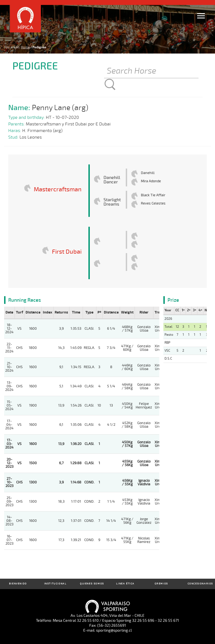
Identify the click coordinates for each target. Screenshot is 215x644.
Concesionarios (200, 584)
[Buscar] (151, 71)
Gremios (161, 584)
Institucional (55, 584)
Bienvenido (18, 584)
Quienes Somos (92, 584)
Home (25, 47)
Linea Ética (125, 584)
